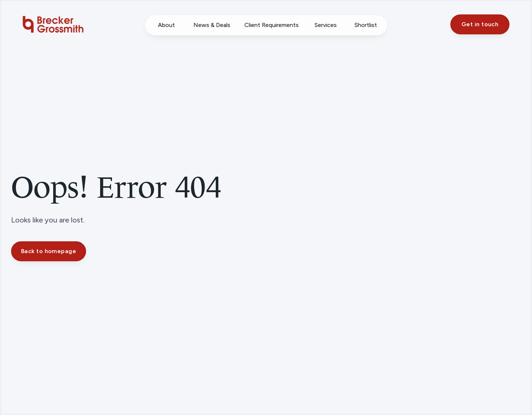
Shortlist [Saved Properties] (366, 25)
